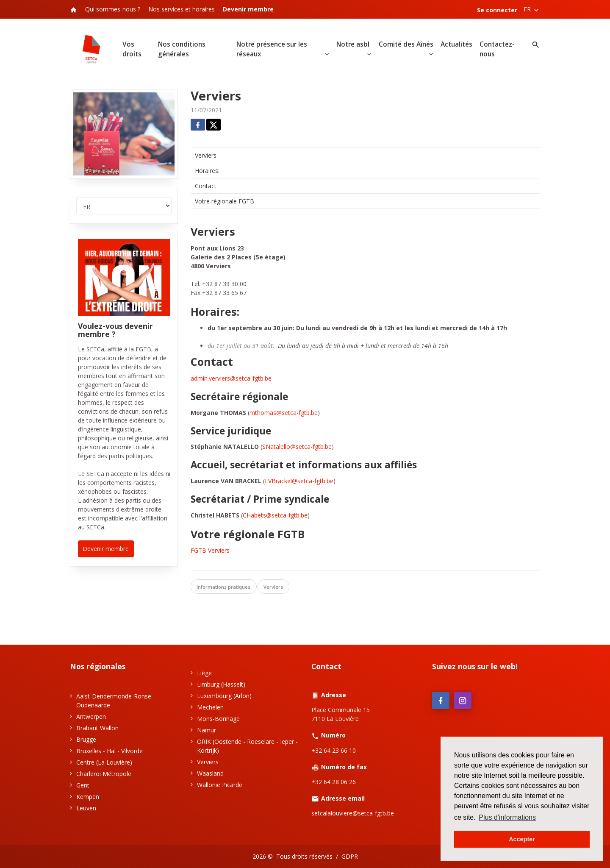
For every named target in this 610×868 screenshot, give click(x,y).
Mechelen (210, 707)
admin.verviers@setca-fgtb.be (231, 378)
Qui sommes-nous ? (113, 9)
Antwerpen (91, 716)
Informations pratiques (223, 587)
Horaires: (207, 171)
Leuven (86, 808)
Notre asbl (353, 44)
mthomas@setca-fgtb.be (284, 413)
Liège (204, 673)
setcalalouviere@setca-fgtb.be (353, 813)
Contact (206, 186)
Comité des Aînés (406, 44)
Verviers (206, 155)
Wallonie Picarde (220, 785)
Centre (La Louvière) (104, 762)
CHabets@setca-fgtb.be (275, 515)
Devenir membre (106, 549)
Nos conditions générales (182, 49)
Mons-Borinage (218, 719)
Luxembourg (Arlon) (224, 696)
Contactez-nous (497, 49)
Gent (83, 785)
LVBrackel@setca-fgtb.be (299, 481)
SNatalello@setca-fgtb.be (297, 447)
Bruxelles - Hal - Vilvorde (110, 751)
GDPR (350, 856)
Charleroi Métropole (104, 774)
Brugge (86, 739)
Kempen (88, 797)
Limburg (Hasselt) (221, 684)
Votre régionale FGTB (225, 201)
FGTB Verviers (211, 551)
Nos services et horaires (182, 9)
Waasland (210, 773)
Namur (207, 730)
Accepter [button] (522, 839)
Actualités (456, 44)
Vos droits (132, 49)
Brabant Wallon (97, 728)
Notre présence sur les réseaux (272, 49)
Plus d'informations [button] (507, 817)
